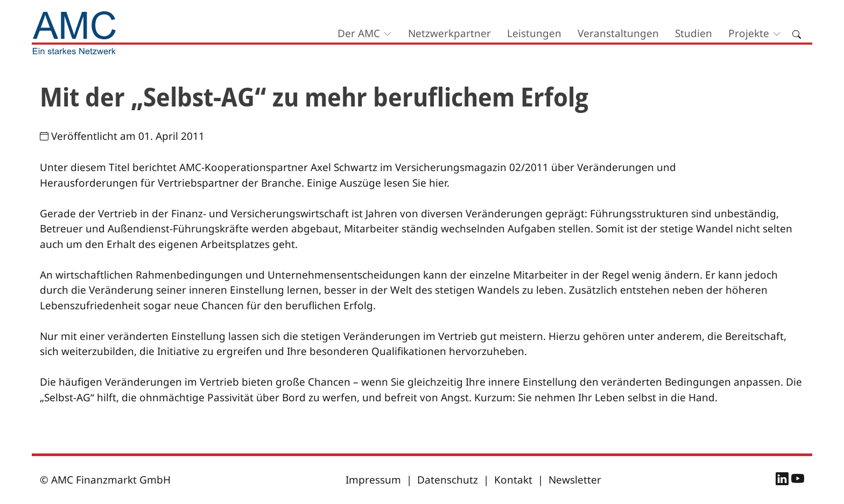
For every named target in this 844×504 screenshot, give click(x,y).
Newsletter (575, 480)
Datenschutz (448, 480)
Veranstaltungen (618, 33)
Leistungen (534, 33)
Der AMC (359, 33)
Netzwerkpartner (449, 33)
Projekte (749, 33)
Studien (694, 33)
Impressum (373, 480)
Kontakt (513, 480)
